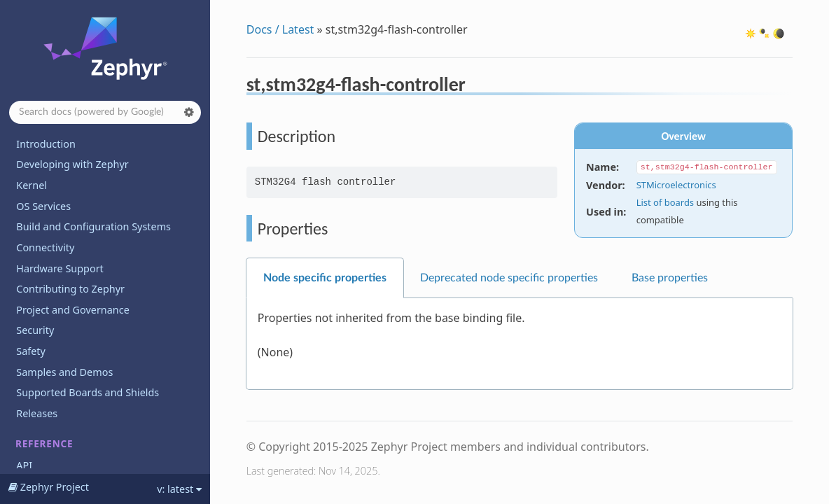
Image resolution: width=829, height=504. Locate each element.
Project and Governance (72, 310)
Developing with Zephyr (72, 164)
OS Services (43, 206)
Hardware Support (60, 268)
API (24, 465)
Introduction (46, 144)
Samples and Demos (64, 372)
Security (35, 330)
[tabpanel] (520, 344)
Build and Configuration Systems (93, 226)
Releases (37, 413)
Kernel (32, 185)
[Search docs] (105, 112)
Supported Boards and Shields (88, 392)
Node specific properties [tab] (325, 278)
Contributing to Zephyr (70, 289)
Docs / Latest (280, 29)
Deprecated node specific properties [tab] (509, 278)
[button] (189, 112)
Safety (31, 351)
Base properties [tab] (670, 278)
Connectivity (45, 247)
